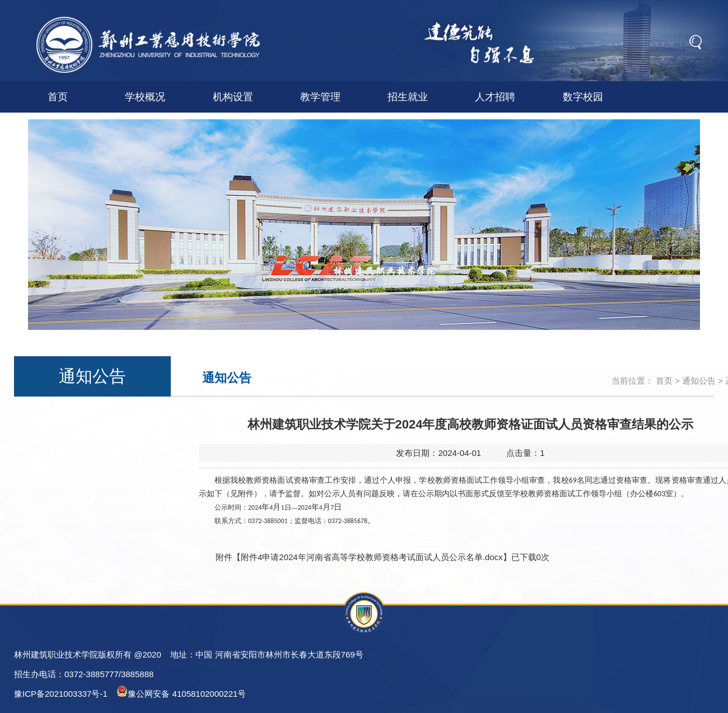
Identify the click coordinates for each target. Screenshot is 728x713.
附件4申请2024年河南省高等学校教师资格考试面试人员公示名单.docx (372, 557)
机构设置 (233, 97)
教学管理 (320, 97)
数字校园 (583, 97)
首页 (58, 97)
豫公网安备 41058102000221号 (181, 692)
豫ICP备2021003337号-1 (61, 694)
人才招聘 (495, 97)
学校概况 (145, 97)
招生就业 (408, 97)
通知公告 (699, 381)
